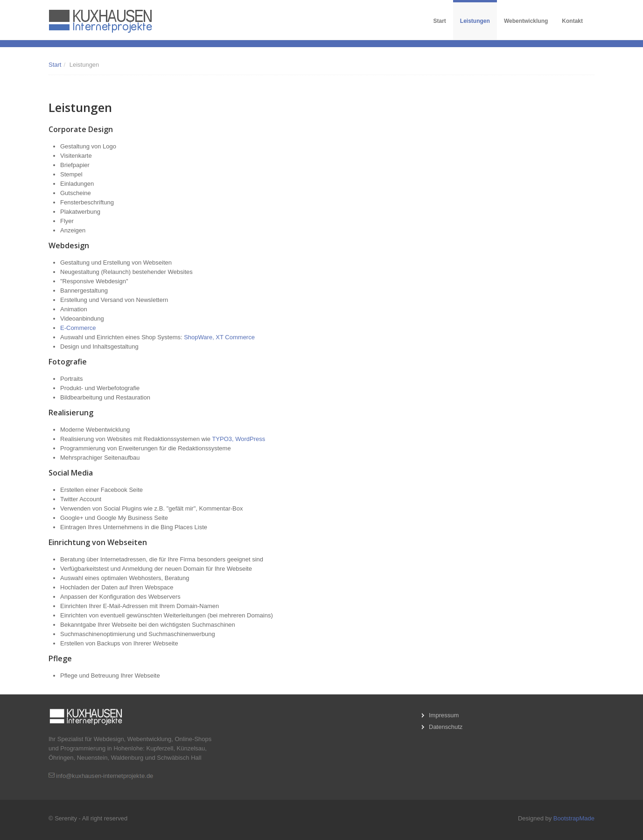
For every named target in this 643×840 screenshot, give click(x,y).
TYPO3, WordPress (238, 439)
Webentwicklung (526, 21)
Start (440, 21)
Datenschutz (446, 727)
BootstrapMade (574, 818)
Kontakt (572, 21)
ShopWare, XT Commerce (219, 337)
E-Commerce (78, 328)
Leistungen (475, 21)
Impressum (444, 715)
